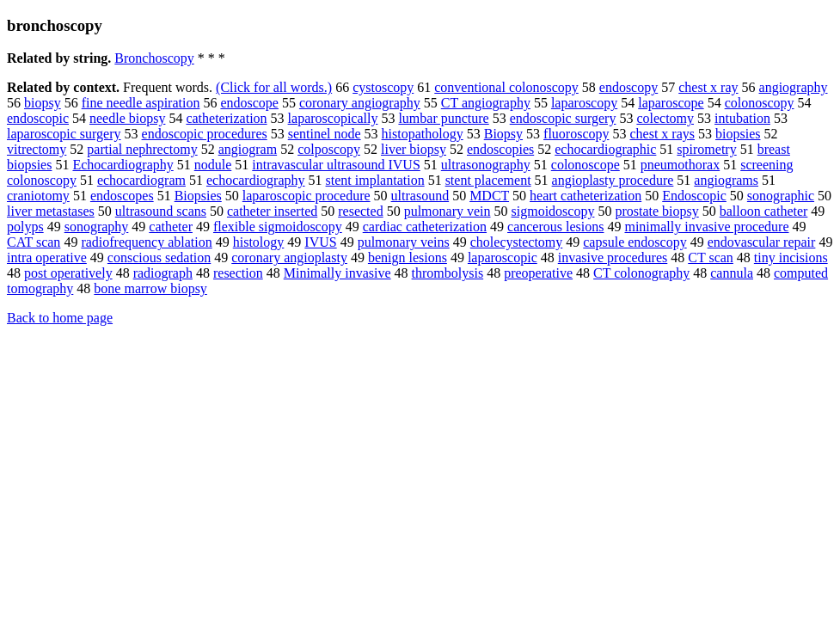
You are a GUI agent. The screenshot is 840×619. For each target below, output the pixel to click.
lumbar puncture (443, 118)
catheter (171, 227)
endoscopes (122, 196)
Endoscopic (694, 196)
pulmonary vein (448, 211)
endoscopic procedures (205, 134)
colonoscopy (760, 103)
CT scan (711, 257)
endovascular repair (762, 242)
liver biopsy (414, 149)
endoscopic (38, 118)
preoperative (538, 273)
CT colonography (641, 273)
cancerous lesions (555, 227)
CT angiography (486, 103)
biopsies (738, 134)
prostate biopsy (656, 211)
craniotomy (38, 196)
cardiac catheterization (425, 227)
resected (360, 211)
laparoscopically (333, 118)
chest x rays (662, 134)
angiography (794, 87)
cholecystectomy (517, 242)
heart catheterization (586, 196)
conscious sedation (159, 257)
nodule (213, 165)
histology (259, 242)
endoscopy (628, 87)
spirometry (706, 149)
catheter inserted (272, 211)
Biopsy (503, 134)
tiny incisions (791, 257)
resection (238, 273)
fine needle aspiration (141, 103)
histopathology (423, 134)
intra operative (47, 257)
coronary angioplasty (289, 257)
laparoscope (671, 103)
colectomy (665, 118)
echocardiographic (605, 149)
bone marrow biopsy (150, 288)
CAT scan (34, 242)
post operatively (68, 273)
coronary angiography (360, 103)
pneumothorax (680, 165)
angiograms (726, 180)
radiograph (163, 273)
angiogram (248, 149)
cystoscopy (383, 87)
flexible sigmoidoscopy (278, 227)
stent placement (488, 180)
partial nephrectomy (142, 149)
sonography (97, 227)
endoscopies (500, 149)
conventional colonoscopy (506, 87)
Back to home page (60, 318)
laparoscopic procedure (307, 196)
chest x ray (708, 87)
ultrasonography (486, 165)
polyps (25, 227)
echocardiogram (141, 180)
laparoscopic (503, 257)
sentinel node (325, 134)
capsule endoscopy (635, 242)
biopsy (43, 103)
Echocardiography (123, 165)
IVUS (320, 242)
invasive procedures (613, 257)
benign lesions (408, 257)
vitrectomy (37, 149)
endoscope (249, 103)
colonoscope (586, 165)
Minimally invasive (337, 273)
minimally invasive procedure (706, 227)
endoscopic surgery (563, 118)
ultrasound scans (161, 211)
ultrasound (420, 196)
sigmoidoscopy (553, 211)
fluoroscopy (576, 134)
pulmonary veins (404, 242)
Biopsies (198, 196)
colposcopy (329, 149)
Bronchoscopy (154, 58)
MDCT (489, 196)
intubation (742, 118)
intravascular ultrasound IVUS (336, 165)
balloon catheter (764, 211)
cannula (732, 273)
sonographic (781, 196)
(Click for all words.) (274, 87)
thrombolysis (448, 273)
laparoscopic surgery (64, 134)
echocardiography (256, 180)
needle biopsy (127, 118)
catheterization (226, 118)
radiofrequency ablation (146, 242)
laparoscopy (584, 103)
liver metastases (51, 211)
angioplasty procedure (613, 180)
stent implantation (375, 180)
